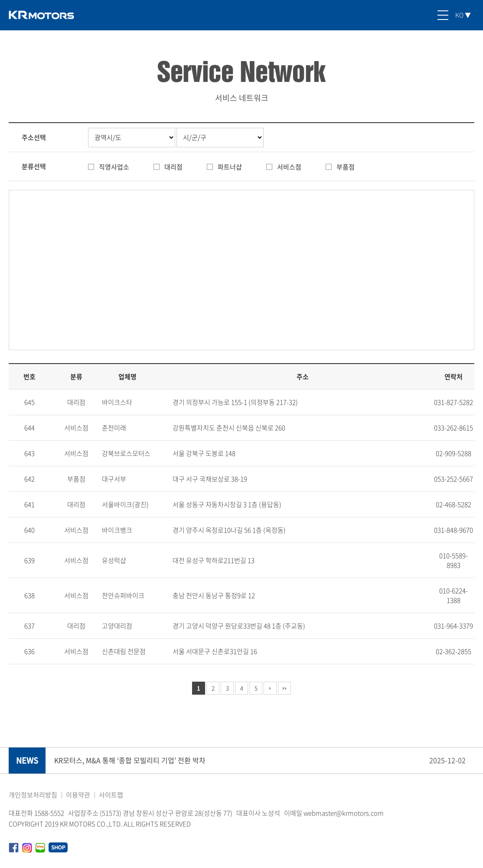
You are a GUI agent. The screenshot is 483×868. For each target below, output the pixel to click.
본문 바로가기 (0, 0)
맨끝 (284, 688)
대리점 (173, 167)
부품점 (346, 167)
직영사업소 (114, 167)
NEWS (27, 760)
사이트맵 (111, 795)
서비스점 (289, 167)
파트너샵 (230, 167)
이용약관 (78, 795)
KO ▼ (463, 15)
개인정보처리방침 (33, 795)
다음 (270, 688)
